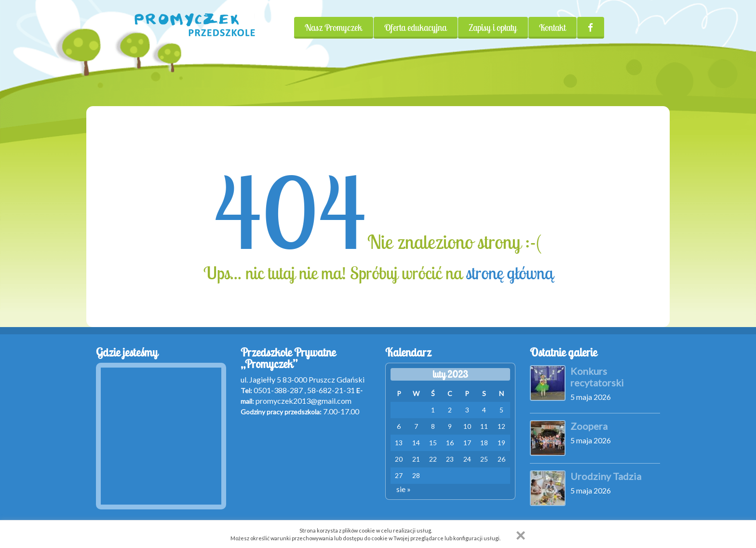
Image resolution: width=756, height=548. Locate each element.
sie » (404, 489)
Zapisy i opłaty (493, 27)
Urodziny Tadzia (606, 476)
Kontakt (552, 27)
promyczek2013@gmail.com (304, 401)
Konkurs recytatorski (597, 377)
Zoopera (589, 426)
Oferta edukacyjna (415, 27)
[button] (521, 535)
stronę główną (509, 273)
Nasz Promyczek (333, 27)
